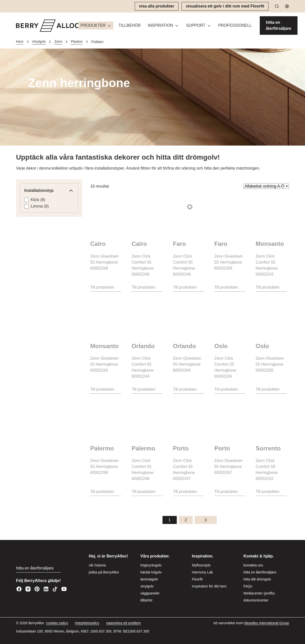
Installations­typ (49, 191)
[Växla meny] (109, 26)
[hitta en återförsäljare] (279, 26)
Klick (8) (38, 200)
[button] (96, 26)
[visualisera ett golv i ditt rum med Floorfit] (225, 6)
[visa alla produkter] (157, 6)
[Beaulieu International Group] (267, 623)
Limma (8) (40, 206)
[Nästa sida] (206, 520)
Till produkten (102, 287)
